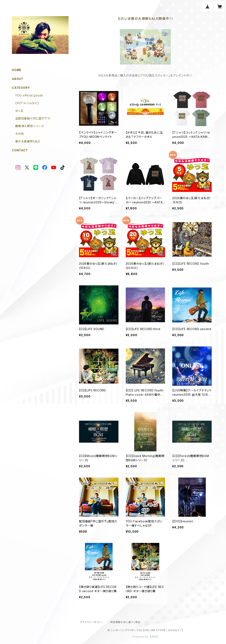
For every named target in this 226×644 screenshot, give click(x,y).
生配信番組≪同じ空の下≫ (33, 118)
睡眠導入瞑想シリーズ (30, 126)
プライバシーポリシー (92, 622)
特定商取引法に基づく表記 (125, 622)
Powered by (145, 637)
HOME (17, 70)
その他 (19, 134)
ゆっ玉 (19, 111)
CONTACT (20, 150)
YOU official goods (29, 95)
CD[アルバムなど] (27, 103)
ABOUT (18, 79)
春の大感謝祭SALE (28, 141)
